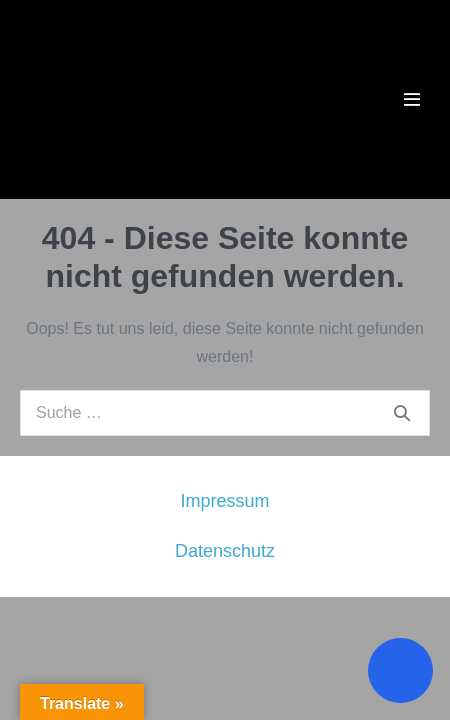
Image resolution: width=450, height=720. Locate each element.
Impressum (224, 501)
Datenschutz (225, 551)
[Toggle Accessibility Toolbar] (400, 670)
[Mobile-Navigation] (412, 99)
